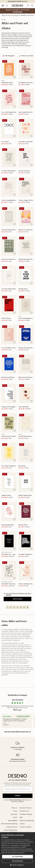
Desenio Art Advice (26, 808)
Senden (17, 796)
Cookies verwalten (26, 827)
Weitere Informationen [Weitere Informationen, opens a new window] (18, 853)
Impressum (14, 814)
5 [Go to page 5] (24, 607)
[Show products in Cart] (32, 6)
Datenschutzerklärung (15, 800)
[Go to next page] (28, 607)
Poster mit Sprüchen (14, 15)
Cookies (22, 824)
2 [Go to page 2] (14, 607)
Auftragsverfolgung (26, 814)
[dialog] (17, 850)
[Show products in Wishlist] (28, 6)
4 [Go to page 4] (21, 607)
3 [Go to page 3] (17, 607)
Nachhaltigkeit (13, 821)
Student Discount (12, 827)
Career (15, 817)
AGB (21, 817)
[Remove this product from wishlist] (14, 77)
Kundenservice (24, 811)
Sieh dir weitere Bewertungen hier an (17, 732)
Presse (15, 811)
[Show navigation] (3, 6)
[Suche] (7, 6)
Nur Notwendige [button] (17, 861)
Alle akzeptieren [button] (18, 857)
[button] (17, 865)
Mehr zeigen (17, 599)
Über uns (15, 808)
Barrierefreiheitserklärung (9, 824)
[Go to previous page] (7, 607)
